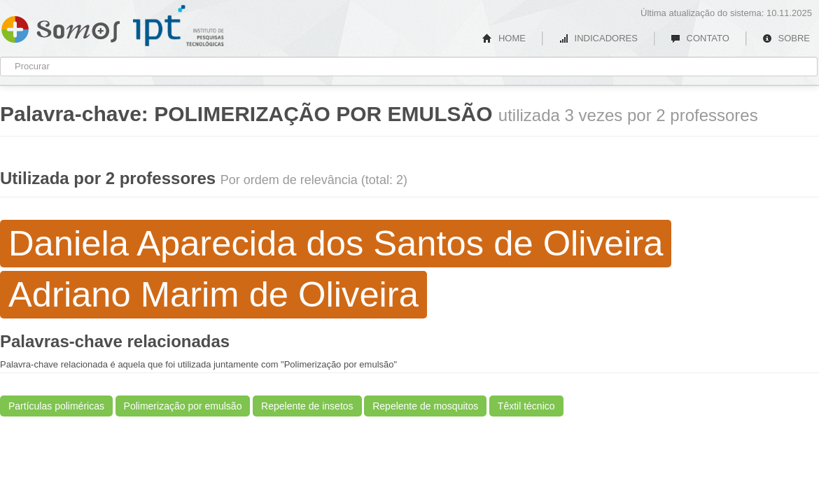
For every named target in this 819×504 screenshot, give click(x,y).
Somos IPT (61, 27)
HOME (504, 38)
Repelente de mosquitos (425, 406)
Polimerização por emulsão (183, 406)
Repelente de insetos (307, 406)
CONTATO (700, 38)
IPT (178, 26)
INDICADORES (598, 38)
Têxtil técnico (526, 406)
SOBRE (786, 38)
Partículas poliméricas (56, 406)
